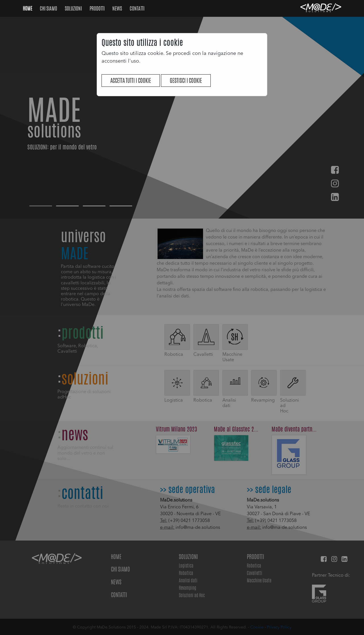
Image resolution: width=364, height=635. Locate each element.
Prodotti (98, 8)
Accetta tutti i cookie (131, 80)
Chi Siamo (49, 8)
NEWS (118, 8)
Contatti (137, 8)
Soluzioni (74, 8)
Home (28, 8)
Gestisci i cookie (186, 80)
